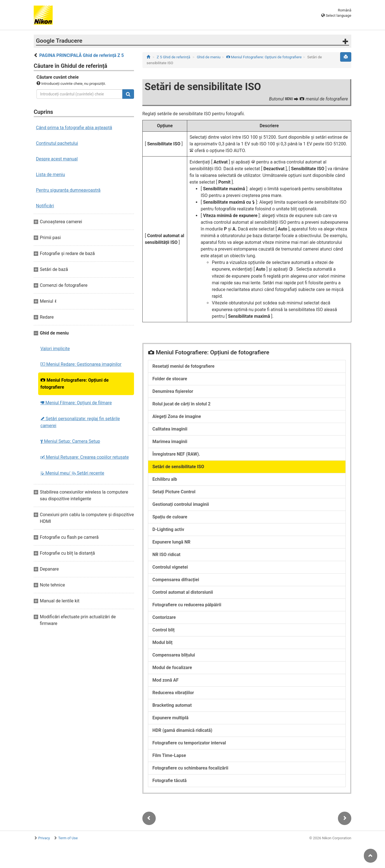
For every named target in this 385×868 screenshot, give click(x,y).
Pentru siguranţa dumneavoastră (68, 190)
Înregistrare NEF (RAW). (176, 454)
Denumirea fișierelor (173, 391)
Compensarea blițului (174, 655)
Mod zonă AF (165, 680)
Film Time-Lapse (169, 755)
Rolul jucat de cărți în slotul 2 (181, 404)
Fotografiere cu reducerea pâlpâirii (187, 605)
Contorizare (164, 617)
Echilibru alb (165, 479)
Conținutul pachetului (57, 143)
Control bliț (164, 630)
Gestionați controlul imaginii (181, 504)
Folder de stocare (170, 379)
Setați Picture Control (174, 492)
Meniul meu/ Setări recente (72, 473)
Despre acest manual (57, 159)
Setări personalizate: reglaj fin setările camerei (80, 422)
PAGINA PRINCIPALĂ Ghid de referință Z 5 (82, 55)
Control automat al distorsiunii (183, 592)
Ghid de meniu (209, 57)
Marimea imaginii (170, 442)
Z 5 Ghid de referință (174, 57)
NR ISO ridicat (166, 555)
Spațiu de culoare (170, 517)
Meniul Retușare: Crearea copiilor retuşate (85, 457)
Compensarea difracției (176, 580)
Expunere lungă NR (171, 542)
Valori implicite (55, 349)
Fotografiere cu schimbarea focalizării (190, 768)
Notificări (45, 206)
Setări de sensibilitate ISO (178, 467)
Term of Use (68, 838)
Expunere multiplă (170, 718)
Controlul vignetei (170, 567)
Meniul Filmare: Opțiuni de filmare (76, 403)
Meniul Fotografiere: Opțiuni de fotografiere (75, 384)
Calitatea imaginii (170, 429)
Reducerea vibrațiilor (173, 693)
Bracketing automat (172, 705)
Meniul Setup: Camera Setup (70, 441)
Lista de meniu (50, 175)
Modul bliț (162, 642)
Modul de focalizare (172, 668)
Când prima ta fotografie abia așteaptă (74, 128)
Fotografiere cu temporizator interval (189, 743)
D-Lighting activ (168, 529)
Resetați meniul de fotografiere (183, 366)
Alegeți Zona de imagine (177, 416)
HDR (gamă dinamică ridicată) (182, 730)
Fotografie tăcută (170, 781)
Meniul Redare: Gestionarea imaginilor (81, 364)
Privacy (44, 838)
